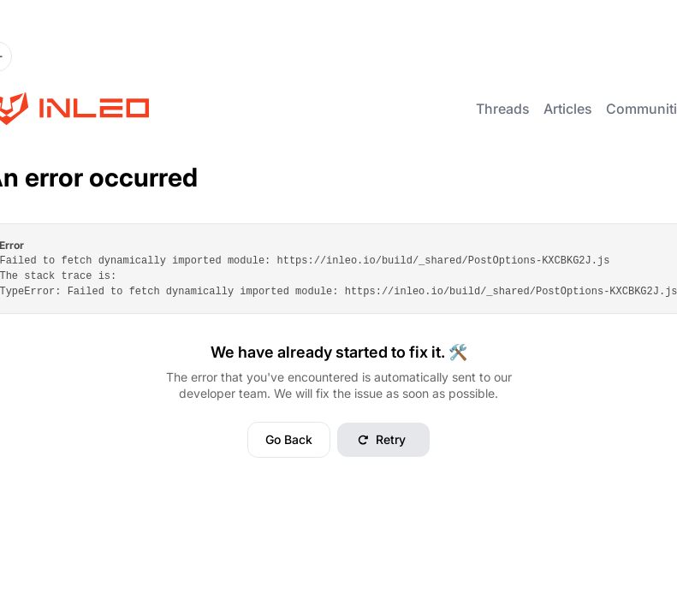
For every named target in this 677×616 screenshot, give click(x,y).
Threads (503, 109)
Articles (568, 109)
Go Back (289, 439)
